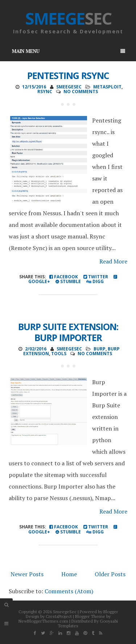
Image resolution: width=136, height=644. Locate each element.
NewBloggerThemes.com (43, 621)
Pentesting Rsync (68, 75)
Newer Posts (27, 574)
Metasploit (107, 87)
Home (69, 574)
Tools (59, 354)
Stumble (68, 281)
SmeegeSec (65, 612)
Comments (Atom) (69, 591)
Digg (95, 281)
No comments (81, 92)
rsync (45, 92)
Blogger (111, 612)
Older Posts (110, 574)
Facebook (64, 277)
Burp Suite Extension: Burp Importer (68, 332)
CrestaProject (59, 616)
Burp (100, 349)
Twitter (96, 277)
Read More (113, 261)
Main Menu (69, 51)
